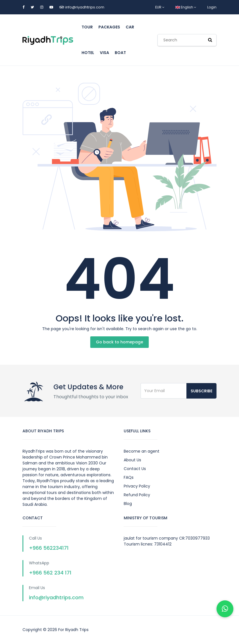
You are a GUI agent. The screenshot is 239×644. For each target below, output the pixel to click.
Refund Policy (137, 495)
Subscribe (201, 391)
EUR (160, 7)
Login (212, 7)
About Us (132, 460)
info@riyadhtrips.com (85, 7)
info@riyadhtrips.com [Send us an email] (56, 597)
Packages (109, 27)
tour (87, 27)
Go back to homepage (119, 342)
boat (120, 53)
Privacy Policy (137, 486)
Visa (104, 53)
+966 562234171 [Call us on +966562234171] (49, 548)
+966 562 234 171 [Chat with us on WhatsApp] (50, 573)
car (130, 27)
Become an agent (142, 451)
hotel (88, 53)
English (186, 7)
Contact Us (135, 469)
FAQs (129, 477)
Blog (128, 504)
